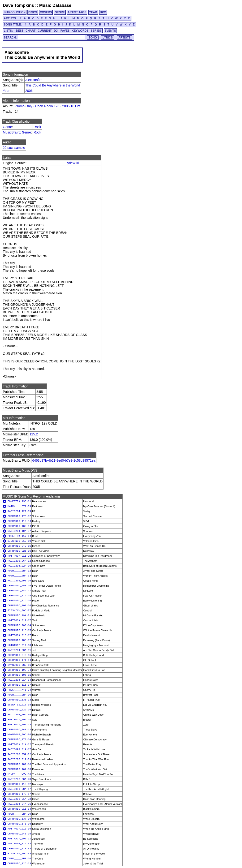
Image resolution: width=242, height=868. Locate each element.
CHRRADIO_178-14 (19, 739)
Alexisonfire (34, 80)
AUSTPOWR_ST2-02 (19, 844)
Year (6, 91)
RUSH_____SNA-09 (19, 814)
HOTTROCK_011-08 (19, 556)
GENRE (60, 12)
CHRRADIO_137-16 (19, 819)
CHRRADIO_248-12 (19, 730)
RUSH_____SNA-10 (19, 695)
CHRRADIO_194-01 (19, 615)
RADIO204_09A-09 (19, 715)
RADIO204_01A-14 (19, 680)
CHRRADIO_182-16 (19, 764)
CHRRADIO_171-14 (19, 660)
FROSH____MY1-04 (19, 690)
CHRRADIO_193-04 (19, 670)
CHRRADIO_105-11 (19, 675)
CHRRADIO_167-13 (19, 769)
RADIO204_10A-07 (19, 531)
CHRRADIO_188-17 (19, 640)
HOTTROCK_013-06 (19, 829)
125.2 (34, 434)
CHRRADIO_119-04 (19, 521)
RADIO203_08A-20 (19, 779)
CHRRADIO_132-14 (19, 526)
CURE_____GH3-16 (19, 859)
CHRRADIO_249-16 (19, 655)
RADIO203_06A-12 (19, 561)
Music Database (55, 5)
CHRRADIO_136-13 (19, 700)
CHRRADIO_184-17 (19, 591)
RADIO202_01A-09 (19, 759)
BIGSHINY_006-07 (19, 610)
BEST (20, 31)
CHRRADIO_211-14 (19, 809)
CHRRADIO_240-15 (19, 546)
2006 (29, 91)
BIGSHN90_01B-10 (19, 541)
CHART (30, 31)
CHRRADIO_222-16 (19, 710)
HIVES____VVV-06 (19, 774)
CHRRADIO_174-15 (19, 596)
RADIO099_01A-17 (19, 749)
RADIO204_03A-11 (19, 650)
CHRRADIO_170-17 (19, 794)
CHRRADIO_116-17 (19, 685)
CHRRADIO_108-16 (19, 606)
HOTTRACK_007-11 (19, 839)
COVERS (46, 12)
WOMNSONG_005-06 (19, 735)
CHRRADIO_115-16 (19, 601)
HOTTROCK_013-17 (19, 635)
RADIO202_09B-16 (19, 581)
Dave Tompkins (18, 5)
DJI (56, 31)
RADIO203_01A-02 (19, 799)
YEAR (93, 12)
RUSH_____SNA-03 (19, 576)
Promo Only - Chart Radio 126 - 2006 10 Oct (48, 106)
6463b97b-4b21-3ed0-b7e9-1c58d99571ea (64, 460)
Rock (37, 127)
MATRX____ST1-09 (19, 506)
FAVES (65, 31)
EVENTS (110, 31)
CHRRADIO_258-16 (19, 586)
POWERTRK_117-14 (19, 536)
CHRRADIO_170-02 (19, 849)
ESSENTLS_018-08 (19, 705)
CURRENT (45, 31)
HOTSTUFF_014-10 (19, 645)
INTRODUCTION (15, 12)
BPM (103, 12)
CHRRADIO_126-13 (19, 864)
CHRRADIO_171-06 (19, 824)
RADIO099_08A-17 (19, 789)
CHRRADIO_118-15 (19, 630)
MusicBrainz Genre (17, 132)
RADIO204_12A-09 (19, 511)
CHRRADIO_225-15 (19, 551)
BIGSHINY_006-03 (19, 854)
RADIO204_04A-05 (19, 804)
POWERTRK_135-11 (19, 501)
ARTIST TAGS (77, 12)
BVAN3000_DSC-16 (19, 665)
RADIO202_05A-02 (19, 754)
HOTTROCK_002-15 (19, 720)
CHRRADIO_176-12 (19, 516)
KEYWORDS (80, 31)
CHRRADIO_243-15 (19, 834)
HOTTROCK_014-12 (19, 744)
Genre (7, 127)
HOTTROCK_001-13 (19, 725)
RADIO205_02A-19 (19, 566)
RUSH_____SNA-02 (19, 571)
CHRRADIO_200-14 (19, 625)
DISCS (33, 12)
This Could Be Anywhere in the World (53, 85)
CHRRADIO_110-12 (19, 784)
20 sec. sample (14, 148)
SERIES (96, 31)
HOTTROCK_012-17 (19, 620)
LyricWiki (72, 163)
